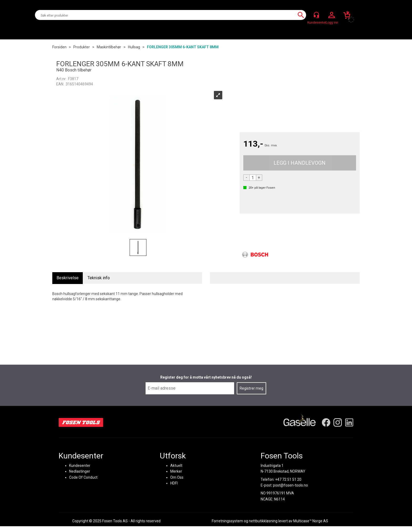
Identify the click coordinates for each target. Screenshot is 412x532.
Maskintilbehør (109, 47)
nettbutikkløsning (263, 521)
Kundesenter (80, 466)
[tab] (68, 278)
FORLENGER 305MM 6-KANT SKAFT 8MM (183, 47)
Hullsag (134, 47)
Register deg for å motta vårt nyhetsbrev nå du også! (206, 377)
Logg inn (332, 15)
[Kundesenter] (316, 15)
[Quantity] (253, 178)
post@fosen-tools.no (290, 485)
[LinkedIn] (349, 422)
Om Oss (177, 477)
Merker (176, 471)
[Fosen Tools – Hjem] (81, 422)
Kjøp (300, 163)
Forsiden (59, 47)
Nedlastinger (80, 471)
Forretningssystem (227, 521)
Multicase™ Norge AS (311, 521)
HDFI (174, 483)
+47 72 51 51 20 (288, 479)
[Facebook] (326, 422)
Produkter (82, 47)
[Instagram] (338, 422)
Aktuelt (176, 466)
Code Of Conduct (83, 477)
